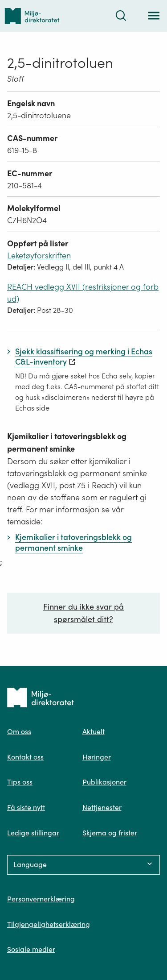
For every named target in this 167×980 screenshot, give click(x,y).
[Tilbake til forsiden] (32, 16)
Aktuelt (94, 731)
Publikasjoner (104, 782)
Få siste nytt (26, 807)
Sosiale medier (31, 949)
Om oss (19, 731)
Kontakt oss (25, 757)
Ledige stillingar (33, 833)
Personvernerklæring (41, 899)
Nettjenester (102, 807)
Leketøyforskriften (39, 255)
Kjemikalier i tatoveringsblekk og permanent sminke (67, 442)
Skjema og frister (110, 833)
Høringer (97, 757)
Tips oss (20, 782)
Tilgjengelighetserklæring (49, 924)
